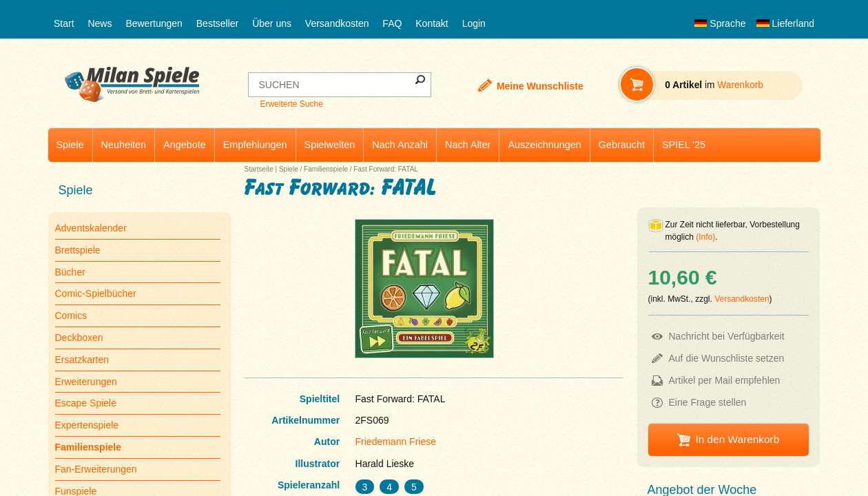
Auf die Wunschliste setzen (727, 358)
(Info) (705, 237)
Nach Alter (468, 145)
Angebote (185, 145)
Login (474, 23)
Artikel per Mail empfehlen (725, 380)
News (100, 23)
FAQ (392, 23)
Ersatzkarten (82, 360)
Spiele (70, 145)
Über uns (272, 23)
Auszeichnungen (544, 145)
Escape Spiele (86, 403)
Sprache (720, 23)
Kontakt (432, 23)
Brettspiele (78, 250)
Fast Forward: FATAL (386, 169)
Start (64, 23)
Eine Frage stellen (708, 402)
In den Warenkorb (737, 439)
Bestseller (217, 23)
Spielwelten (330, 145)
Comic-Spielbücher (96, 293)
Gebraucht (622, 145)
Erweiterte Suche (291, 104)
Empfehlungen (255, 145)
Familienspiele (326, 169)
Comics (71, 316)
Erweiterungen (86, 382)
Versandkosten (337, 23)
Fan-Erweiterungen (96, 469)
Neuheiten (124, 145)
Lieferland (785, 23)
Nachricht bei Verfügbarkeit (727, 336)
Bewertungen (154, 23)
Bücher (70, 272)
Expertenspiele (87, 425)
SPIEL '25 (684, 145)
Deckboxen (79, 338)
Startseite (259, 169)
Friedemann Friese (396, 442)
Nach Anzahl (400, 145)
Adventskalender (91, 228)
